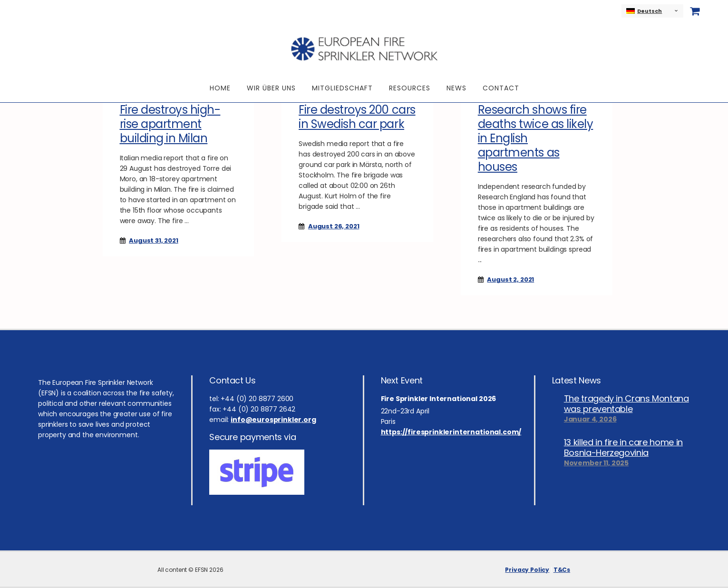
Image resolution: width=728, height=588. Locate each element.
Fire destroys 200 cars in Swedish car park (357, 117)
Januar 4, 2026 (590, 419)
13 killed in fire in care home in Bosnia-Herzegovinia (623, 448)
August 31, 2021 (154, 240)
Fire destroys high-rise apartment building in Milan (170, 124)
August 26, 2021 (334, 226)
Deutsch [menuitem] (650, 11)
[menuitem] (652, 11)
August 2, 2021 (510, 279)
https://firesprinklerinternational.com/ (451, 432)
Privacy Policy (527, 570)
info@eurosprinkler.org (273, 420)
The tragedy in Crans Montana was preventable (626, 404)
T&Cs (562, 570)
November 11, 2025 (596, 463)
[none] (652, 11)
